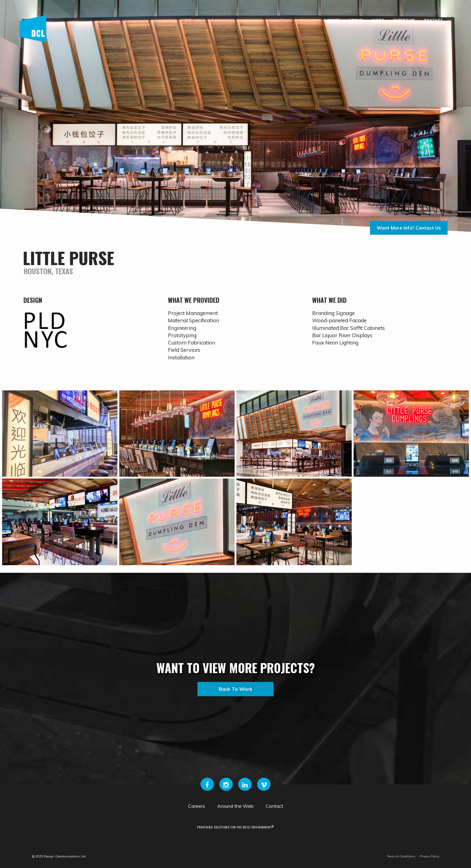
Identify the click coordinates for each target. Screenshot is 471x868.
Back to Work (235, 689)
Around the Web (235, 806)
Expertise (404, 21)
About (356, 21)
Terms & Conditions (401, 856)
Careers (197, 806)
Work (378, 21)
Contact (433, 21)
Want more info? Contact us (409, 228)
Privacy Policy (429, 856)
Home (334, 21)
